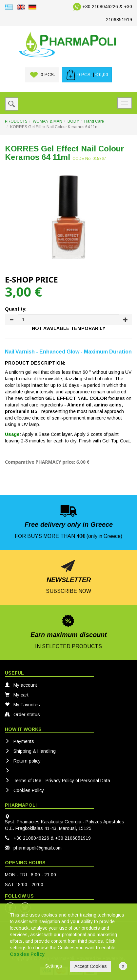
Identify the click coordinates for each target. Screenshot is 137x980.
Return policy (23, 761)
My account (21, 685)
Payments (20, 741)
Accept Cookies (91, 966)
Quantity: (16, 309)
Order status (22, 714)
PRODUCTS (16, 121)
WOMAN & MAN (48, 121)
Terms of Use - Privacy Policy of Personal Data (58, 781)
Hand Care (94, 121)
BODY (73, 121)
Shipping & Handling (30, 751)
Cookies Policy (24, 790)
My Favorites (22, 705)
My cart (17, 695)
